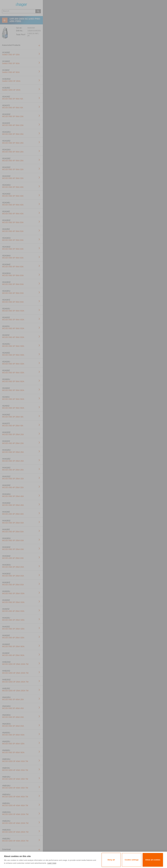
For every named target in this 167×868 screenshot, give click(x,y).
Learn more (52, 863)
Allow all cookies (153, 860)
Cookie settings (132, 860)
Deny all (111, 860)
